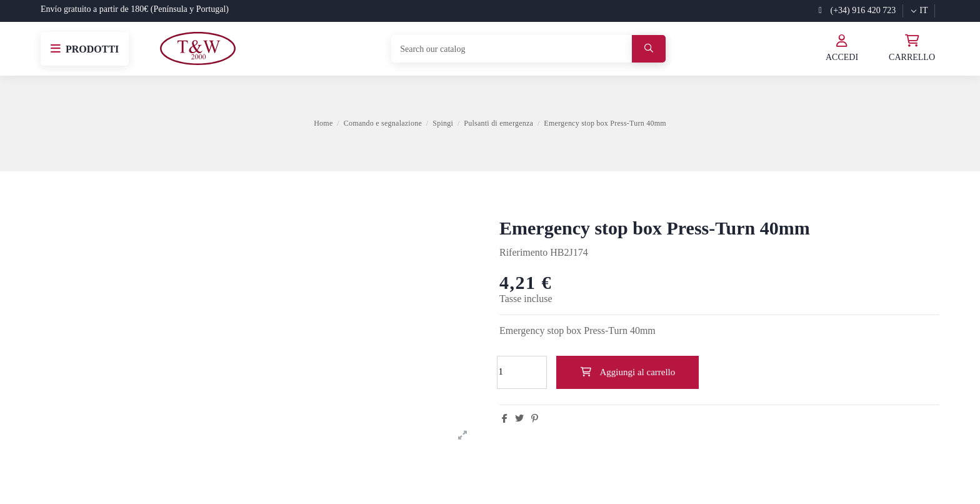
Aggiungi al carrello (627, 372)
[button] (85, 49)
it (918, 10)
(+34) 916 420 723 (857, 10)
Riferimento (523, 252)
